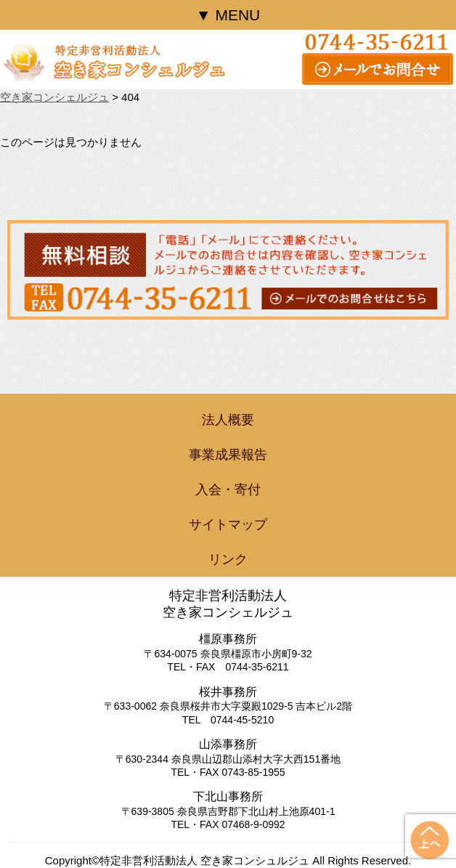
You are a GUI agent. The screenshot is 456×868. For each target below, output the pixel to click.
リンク (228, 559)
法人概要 (228, 420)
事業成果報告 (228, 455)
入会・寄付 (228, 490)
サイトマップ (228, 524)
